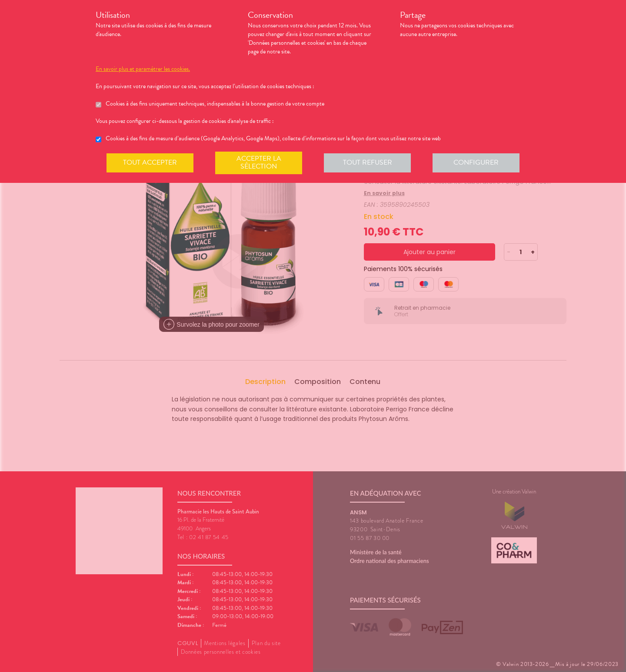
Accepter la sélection (259, 162)
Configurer (476, 162)
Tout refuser (368, 162)
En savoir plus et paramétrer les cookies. (143, 69)
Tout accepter (150, 162)
